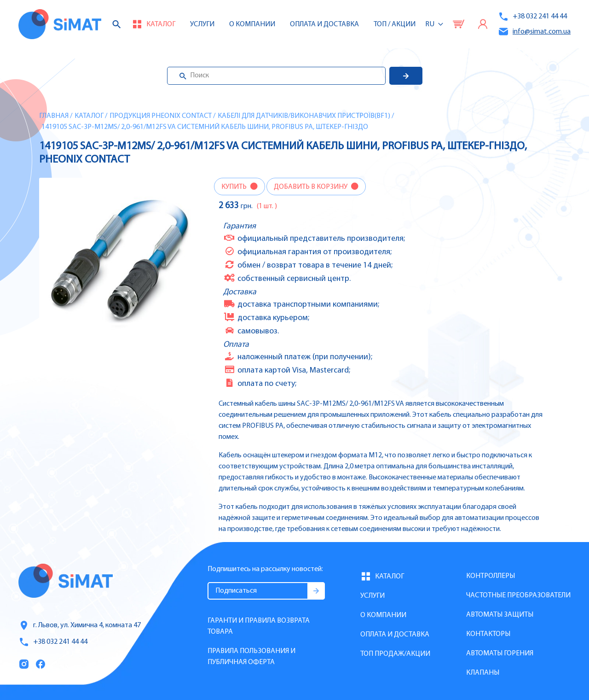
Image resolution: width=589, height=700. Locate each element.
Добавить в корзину (311, 187)
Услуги (202, 24)
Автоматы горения (500, 653)
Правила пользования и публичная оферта (251, 657)
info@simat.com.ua (534, 32)
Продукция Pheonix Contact (161, 116)
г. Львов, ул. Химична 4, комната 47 (80, 625)
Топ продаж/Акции (395, 654)
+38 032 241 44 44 (532, 17)
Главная (54, 116)
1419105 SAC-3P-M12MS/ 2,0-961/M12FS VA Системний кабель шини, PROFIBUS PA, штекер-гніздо (205, 127)
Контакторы (488, 634)
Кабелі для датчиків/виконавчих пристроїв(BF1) (304, 116)
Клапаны (483, 673)
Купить (235, 187)
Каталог (89, 116)
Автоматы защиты (500, 615)
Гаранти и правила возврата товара (259, 626)
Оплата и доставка (324, 24)
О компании (383, 615)
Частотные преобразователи (518, 595)
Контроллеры (491, 576)
